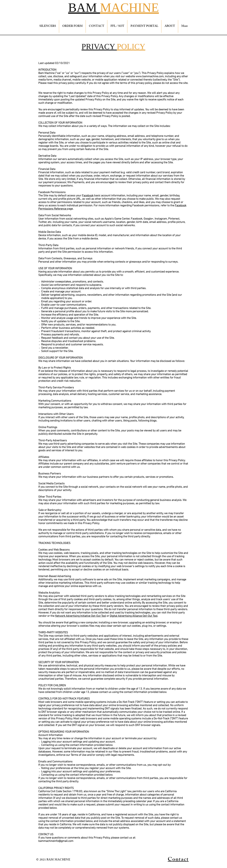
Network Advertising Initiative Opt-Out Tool (80, 616)
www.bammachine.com (150, 77)
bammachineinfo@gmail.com (56, 841)
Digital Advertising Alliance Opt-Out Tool (134, 616)
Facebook (88, 196)
